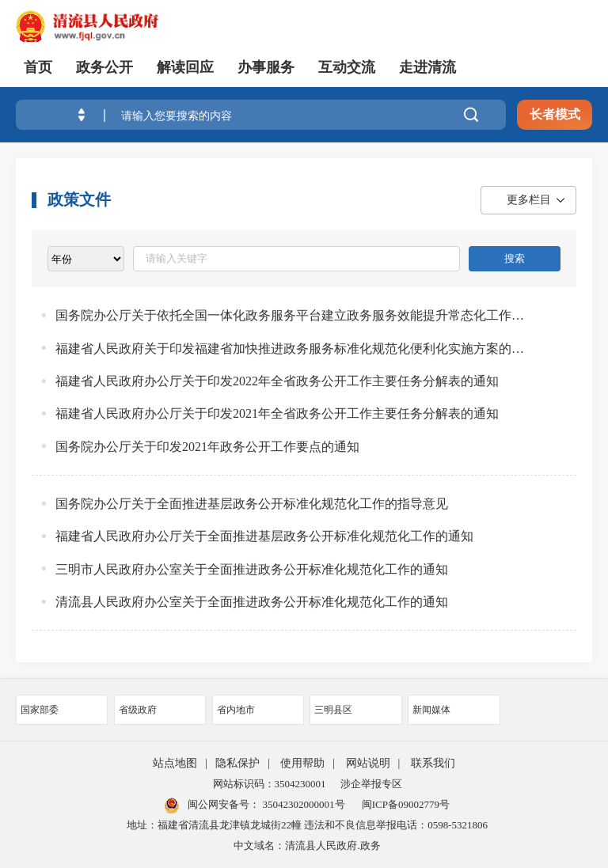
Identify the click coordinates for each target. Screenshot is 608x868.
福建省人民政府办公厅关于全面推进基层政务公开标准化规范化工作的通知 (264, 536)
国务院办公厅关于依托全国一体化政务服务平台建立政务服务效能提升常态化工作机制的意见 (290, 315)
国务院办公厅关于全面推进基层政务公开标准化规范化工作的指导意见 (252, 504)
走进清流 (427, 67)
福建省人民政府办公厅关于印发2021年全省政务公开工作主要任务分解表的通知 (277, 413)
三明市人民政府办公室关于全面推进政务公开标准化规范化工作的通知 (252, 569)
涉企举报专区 (371, 784)
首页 (38, 67)
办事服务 (266, 67)
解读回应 (185, 67)
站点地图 (175, 763)
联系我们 (433, 763)
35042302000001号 (302, 804)
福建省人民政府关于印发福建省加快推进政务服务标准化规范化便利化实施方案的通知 (290, 349)
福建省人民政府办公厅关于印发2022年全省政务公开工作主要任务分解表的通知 (277, 381)
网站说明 (368, 763)
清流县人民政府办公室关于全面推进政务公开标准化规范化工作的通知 (252, 602)
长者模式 (555, 114)
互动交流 (347, 67)
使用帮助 (302, 763)
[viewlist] (86, 259)
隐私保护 (237, 763)
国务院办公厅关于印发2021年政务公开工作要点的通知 (207, 447)
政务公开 (104, 67)
